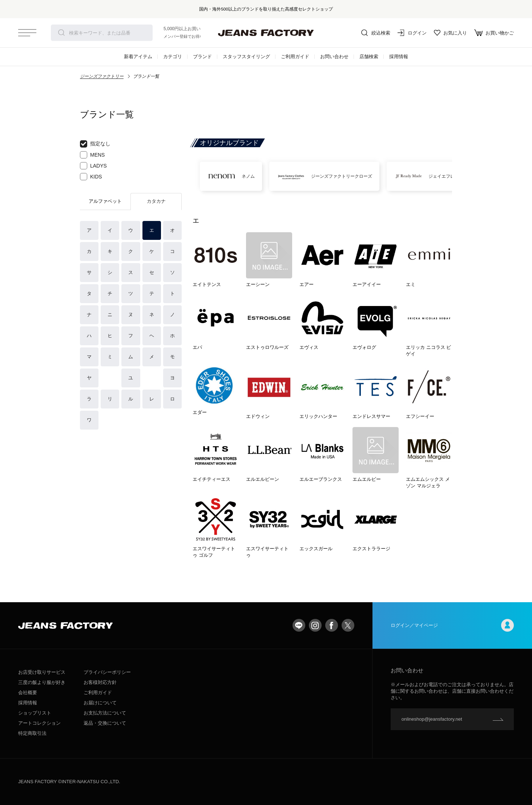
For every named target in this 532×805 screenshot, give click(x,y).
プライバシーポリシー (107, 672)
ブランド (202, 57)
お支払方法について (105, 713)
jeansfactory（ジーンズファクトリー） (266, 33)
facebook (332, 625)
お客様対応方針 (100, 682)
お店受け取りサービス (42, 672)
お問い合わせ (334, 57)
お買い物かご (494, 33)
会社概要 (28, 693)
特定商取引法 (32, 733)
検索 (61, 33)
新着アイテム (138, 57)
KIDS (91, 177)
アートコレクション (39, 723)
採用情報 (399, 57)
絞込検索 (376, 33)
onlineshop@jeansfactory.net (432, 719)
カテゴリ (173, 57)
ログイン (412, 33)
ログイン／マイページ (452, 625)
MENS (92, 155)
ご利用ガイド (295, 57)
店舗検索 (369, 57)
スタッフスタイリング (246, 57)
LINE (299, 625)
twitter (348, 625)
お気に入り (450, 33)
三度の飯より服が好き (42, 682)
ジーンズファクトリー (102, 76)
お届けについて (100, 703)
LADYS (93, 166)
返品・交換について (105, 723)
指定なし (95, 144)
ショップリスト (35, 713)
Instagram (315, 625)
